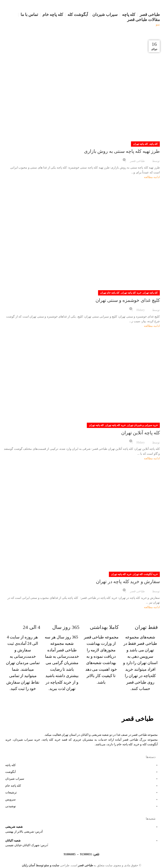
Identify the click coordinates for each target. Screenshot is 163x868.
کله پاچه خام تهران (110, 293)
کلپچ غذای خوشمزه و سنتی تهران (128, 300)
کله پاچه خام (13, 786)
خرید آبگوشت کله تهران (145, 574)
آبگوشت (11, 772)
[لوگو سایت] (149, 6)
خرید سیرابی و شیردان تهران (142, 425)
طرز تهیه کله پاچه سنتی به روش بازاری (122, 151)
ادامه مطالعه (152, 177)
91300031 (86, 854)
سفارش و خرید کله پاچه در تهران (128, 582)
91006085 (70, 854)
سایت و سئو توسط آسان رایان (41, 865)
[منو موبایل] (158, 24)
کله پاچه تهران (141, 144)
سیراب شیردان (15, 779)
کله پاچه (154, 144)
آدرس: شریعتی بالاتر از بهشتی (24, 832)
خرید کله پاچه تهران (131, 293)
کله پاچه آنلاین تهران (141, 433)
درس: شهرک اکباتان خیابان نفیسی (26, 845)
